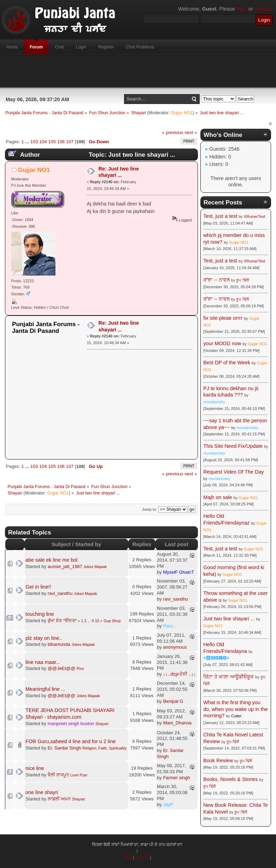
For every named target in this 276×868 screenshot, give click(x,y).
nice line (35, 768)
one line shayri (42, 792)
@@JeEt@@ (62, 668)
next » (191, 132)
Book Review (218, 760)
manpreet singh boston (71, 724)
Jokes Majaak (95, 567)
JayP (168, 805)
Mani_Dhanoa (177, 723)
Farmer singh (176, 778)
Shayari (102, 724)
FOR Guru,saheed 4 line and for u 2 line (71, 741)
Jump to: (149, 509)
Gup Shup (112, 621)
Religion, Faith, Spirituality (104, 748)
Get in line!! (38, 587)
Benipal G (173, 701)
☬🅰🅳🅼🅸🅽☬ (216, 658)
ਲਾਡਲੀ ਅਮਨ (59, 799)
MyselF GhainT (178, 572)
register (263, 9)
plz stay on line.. (44, 638)
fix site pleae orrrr (223, 318)
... (28, 142)
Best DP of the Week (227, 363)
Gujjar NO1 (182, 113)
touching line (40, 614)
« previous (173, 132)
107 (70, 142)
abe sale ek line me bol (51, 560)
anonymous (175, 647)
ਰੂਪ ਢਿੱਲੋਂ (242, 280)
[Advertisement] (138, 71)
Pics (80, 669)
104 (43, 142)
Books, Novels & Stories (230, 779)
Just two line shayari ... (229, 619)
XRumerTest (255, 216)
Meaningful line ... (45, 689)
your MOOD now (222, 343)
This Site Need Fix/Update (233, 446)
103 (34, 142)
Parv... (169, 626)
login (242, 9)
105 (52, 142)
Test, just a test (220, 216)
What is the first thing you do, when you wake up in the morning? (235, 709)
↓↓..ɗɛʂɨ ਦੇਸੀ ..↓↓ (179, 674)
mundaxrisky (214, 402)
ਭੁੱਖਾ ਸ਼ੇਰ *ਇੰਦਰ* (62, 621)
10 (97, 621)
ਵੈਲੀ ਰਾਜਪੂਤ (58, 775)
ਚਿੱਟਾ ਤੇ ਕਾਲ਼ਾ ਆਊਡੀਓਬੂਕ (228, 677)
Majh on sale (218, 497)
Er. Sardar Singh (64, 748)
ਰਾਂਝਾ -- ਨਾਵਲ (216, 280)
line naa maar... (43, 662)
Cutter (236, 716)
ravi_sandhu (60, 593)
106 (61, 142)
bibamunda (59, 644)
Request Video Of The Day (233, 472)
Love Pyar (79, 775)
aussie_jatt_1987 (65, 566)
